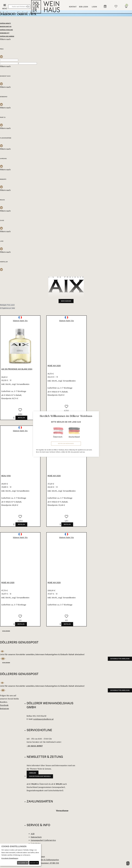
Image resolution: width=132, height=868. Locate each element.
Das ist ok (34, 863)
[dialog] (21, 855)
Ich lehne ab (23, 863)
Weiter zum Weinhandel (66, 444)
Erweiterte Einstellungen (10, 858)
